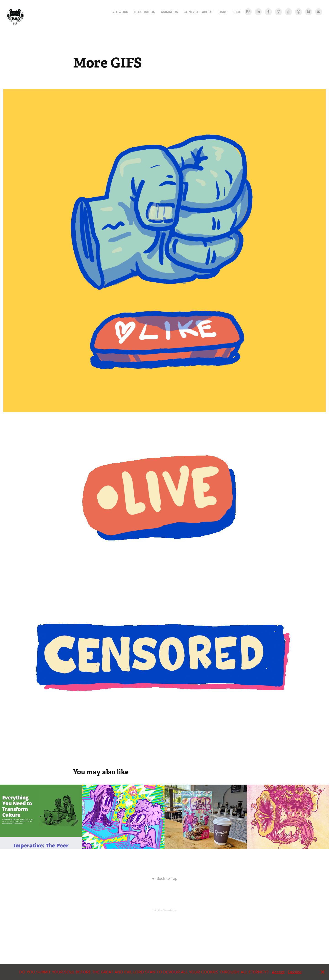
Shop (237, 12)
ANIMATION (170, 12)
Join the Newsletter (164, 910)
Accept (278, 972)
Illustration (145, 12)
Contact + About (198, 12)
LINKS (223, 12)
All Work (120, 12)
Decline (295, 972)
